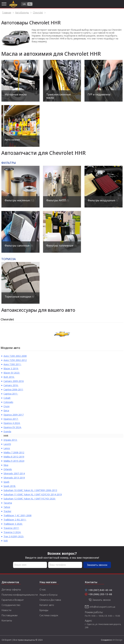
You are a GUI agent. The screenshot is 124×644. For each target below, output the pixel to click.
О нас (43, 589)
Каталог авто (47, 605)
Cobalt (7, 398)
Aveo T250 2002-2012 (15, 360)
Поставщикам (10, 615)
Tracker (7, 511)
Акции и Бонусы (48, 595)
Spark (6, 482)
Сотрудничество (11, 605)
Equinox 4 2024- (12, 423)
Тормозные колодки (19, 297)
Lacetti (7, 444)
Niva (6, 465)
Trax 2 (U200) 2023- (14, 536)
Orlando (8, 469)
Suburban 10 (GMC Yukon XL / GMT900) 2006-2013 (30, 490)
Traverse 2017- (11, 528)
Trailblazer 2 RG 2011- (15, 520)
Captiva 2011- (11, 394)
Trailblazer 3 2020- (13, 524)
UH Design (117, 640)
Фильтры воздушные (103, 200)
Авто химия (12, 140)
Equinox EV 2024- (13, 427)
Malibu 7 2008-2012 (14, 452)
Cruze (7, 406)
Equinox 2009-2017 (14, 415)
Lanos (7, 448)
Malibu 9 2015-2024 (14, 461)
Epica (6, 410)
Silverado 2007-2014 (14, 473)
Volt (6, 541)
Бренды (44, 610)
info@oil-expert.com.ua (102, 607)
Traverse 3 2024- (12, 532)
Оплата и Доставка (50, 600)
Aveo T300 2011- (12, 364)
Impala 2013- (10, 440)
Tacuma (8, 503)
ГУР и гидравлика (99, 94)
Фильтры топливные (61, 246)
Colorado (8, 402)
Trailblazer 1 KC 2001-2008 (17, 515)
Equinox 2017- (11, 419)
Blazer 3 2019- (11, 368)
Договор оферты (11, 589)
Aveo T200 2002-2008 (15, 356)
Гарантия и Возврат (13, 600)
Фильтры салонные (19, 246)
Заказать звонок (97, 565)
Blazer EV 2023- (12, 373)
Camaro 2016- (11, 385)
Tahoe (7, 507)
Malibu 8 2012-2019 (14, 457)
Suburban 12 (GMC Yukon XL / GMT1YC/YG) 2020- (30, 499)
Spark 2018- (10, 486)
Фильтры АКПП (58, 200)
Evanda (7, 431)
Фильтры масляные (19, 200)
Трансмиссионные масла (59, 96)
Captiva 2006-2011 (13, 389)
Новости (6, 610)
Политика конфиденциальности (20, 595)
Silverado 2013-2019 (14, 478)
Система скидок (49, 615)
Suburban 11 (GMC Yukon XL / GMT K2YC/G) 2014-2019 (33, 494)
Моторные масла (16, 94)
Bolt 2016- (9, 377)
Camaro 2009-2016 (14, 381)
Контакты (7, 620)
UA (24, 4)
